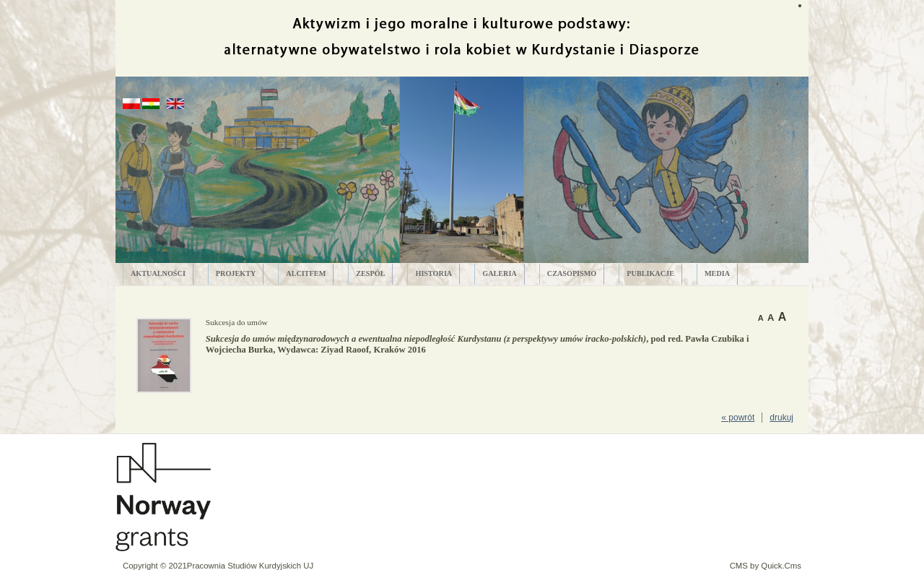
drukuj (781, 418)
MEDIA (717, 273)
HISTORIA (433, 273)
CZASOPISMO (572, 273)
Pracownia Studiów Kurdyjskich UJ (250, 566)
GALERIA (500, 273)
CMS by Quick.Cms (766, 566)
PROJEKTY (236, 273)
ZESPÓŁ (370, 273)
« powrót (738, 418)
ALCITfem (306, 273)
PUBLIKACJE (650, 273)
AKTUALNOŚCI (158, 273)
